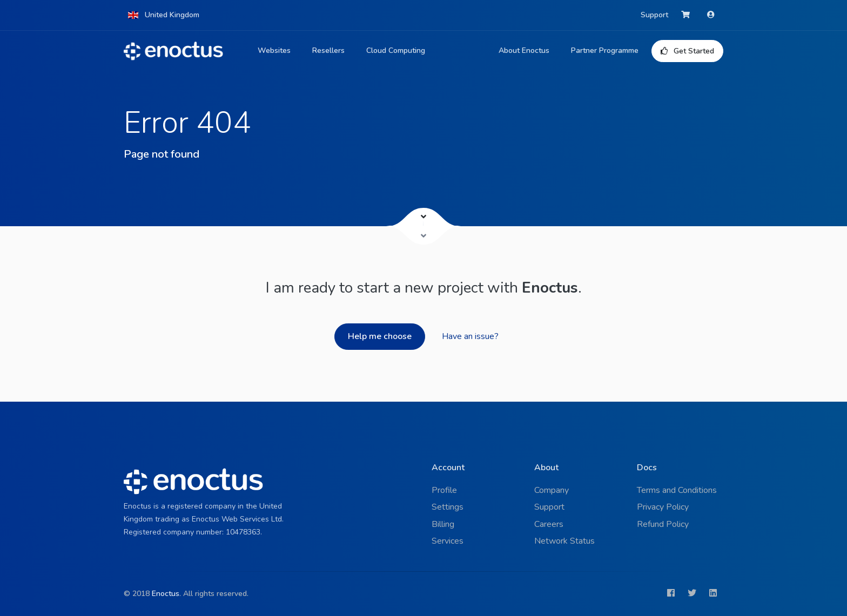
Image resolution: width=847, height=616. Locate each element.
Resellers (328, 50)
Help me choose (380, 336)
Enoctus (166, 594)
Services (448, 541)
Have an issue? (470, 336)
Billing (443, 524)
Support (654, 15)
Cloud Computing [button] (396, 50)
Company (552, 490)
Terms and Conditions (677, 490)
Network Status (564, 541)
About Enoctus (524, 50)
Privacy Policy (663, 507)
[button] (164, 15)
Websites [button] (274, 50)
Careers (549, 524)
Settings (448, 507)
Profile (444, 490)
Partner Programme (605, 50)
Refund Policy (663, 524)
